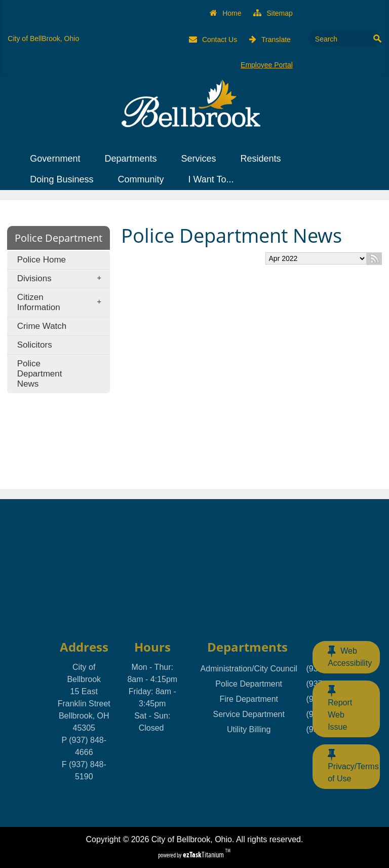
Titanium (204, 855)
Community (144, 179)
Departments (133, 159)
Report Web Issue (340, 708)
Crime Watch (42, 326)
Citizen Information (63, 302)
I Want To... (214, 179)
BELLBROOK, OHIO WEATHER (194, 568)
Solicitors (35, 345)
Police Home (42, 260)
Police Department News (40, 374)
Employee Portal (267, 65)
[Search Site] (340, 39)
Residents (263, 159)
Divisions (63, 279)
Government (58, 159)
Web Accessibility (350, 656)
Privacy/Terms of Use (353, 766)
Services (201, 159)
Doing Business (65, 179)
